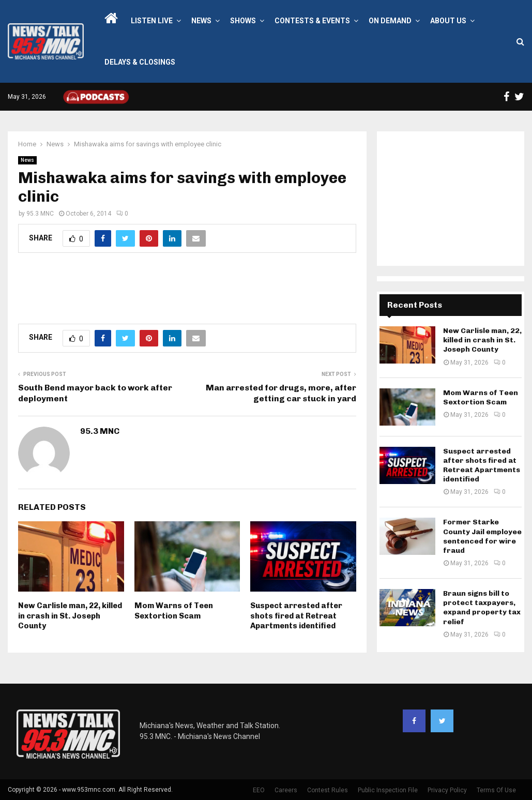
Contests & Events (312, 21)
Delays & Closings (140, 62)
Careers (286, 790)
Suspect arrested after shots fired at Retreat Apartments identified (296, 616)
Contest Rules (328, 790)
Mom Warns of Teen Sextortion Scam (174, 611)
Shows (243, 21)
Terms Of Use (496, 790)
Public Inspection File (388, 790)
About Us (448, 21)
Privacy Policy (447, 790)
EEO (259, 790)
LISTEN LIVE (152, 21)
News (201, 21)
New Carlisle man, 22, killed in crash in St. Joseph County (70, 616)
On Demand (390, 21)
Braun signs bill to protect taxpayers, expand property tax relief (482, 608)
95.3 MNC (40, 214)
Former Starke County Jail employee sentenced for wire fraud (482, 536)
